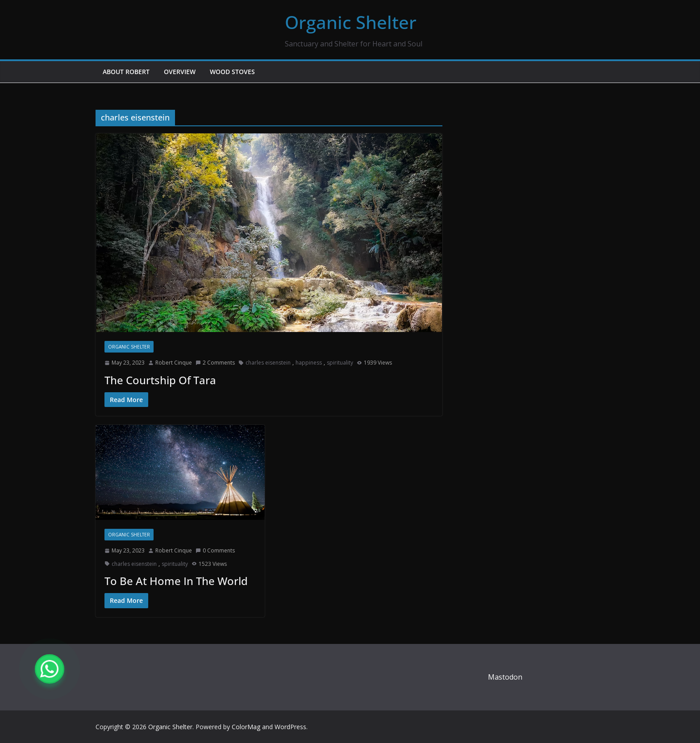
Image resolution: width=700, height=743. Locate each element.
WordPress (290, 727)
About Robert (126, 72)
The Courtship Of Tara (160, 380)
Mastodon (505, 677)
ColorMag (246, 727)
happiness (309, 363)
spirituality (340, 363)
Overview (180, 72)
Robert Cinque (174, 363)
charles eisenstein (268, 363)
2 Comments (215, 363)
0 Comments (215, 550)
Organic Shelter (351, 22)
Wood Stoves (232, 72)
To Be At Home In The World (176, 581)
